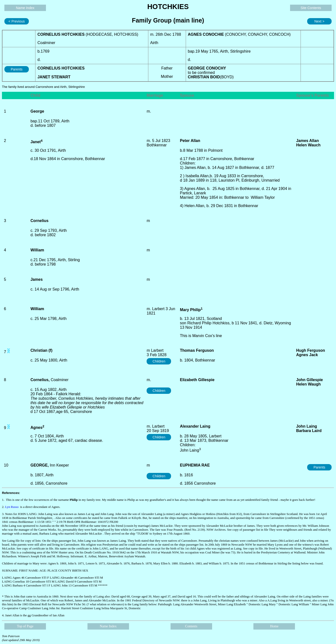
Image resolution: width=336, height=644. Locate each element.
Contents (191, 626)
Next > (320, 21)
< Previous (17, 21)
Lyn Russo (12, 507)
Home (274, 626)
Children (159, 361)
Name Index (25, 8)
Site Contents (311, 8)
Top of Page (25, 626)
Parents (17, 69)
